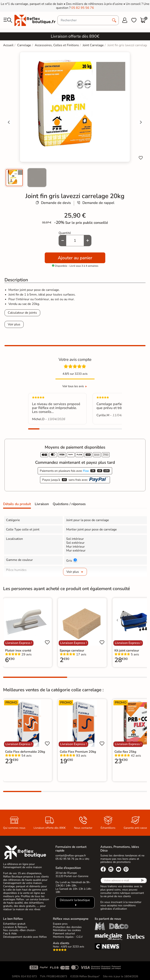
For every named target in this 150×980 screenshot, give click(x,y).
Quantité (65, 233)
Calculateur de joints (22, 313)
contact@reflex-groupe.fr (71, 856)
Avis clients (61, 943)
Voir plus (14, 324)
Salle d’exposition (68, 868)
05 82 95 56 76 (83, 8)
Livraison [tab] (42, 504)
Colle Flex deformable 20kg (25, 752)
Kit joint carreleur (127, 651)
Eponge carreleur (72, 651)
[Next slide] (141, 122)
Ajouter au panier (75, 258)
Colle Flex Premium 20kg (78, 752)
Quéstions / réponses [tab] (69, 504)
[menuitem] (14, 178)
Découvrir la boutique (75, 900)
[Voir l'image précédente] (117, 620)
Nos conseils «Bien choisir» (19, 930)
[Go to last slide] (9, 122)
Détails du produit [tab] (17, 504)
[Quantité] (75, 241)
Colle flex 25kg (125, 752)
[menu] (8, 20)
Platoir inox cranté (18, 651)
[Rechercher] (88, 20)
